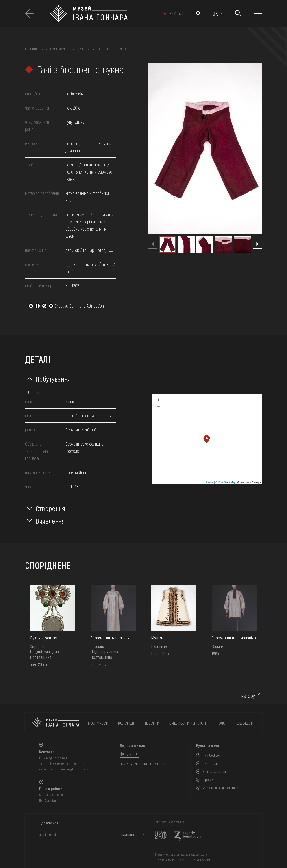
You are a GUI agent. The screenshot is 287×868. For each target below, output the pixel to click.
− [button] (159, 407)
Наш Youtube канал (214, 772)
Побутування (53, 379)
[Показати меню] (258, 13)
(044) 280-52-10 (75, 764)
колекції (126, 722)
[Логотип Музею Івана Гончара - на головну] (102, 13)
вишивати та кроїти (189, 722)
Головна (31, 49)
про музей (98, 722)
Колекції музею (57, 49)
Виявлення (50, 521)
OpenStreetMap (227, 482)
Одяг (80, 49)
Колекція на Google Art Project (221, 788)
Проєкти (151, 722)
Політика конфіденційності (170, 860)
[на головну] (56, 722)
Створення (50, 508)
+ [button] (159, 400)
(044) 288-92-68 (55, 764)
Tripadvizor (209, 780)
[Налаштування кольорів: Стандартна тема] (198, 13)
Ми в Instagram (212, 764)
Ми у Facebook (211, 755)
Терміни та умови (202, 860)
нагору (248, 696)
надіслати (129, 834)
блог (223, 722)
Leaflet (210, 482)
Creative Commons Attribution (66, 306)
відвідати (246, 722)
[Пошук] (238, 14)
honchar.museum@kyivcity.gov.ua (68, 769)
